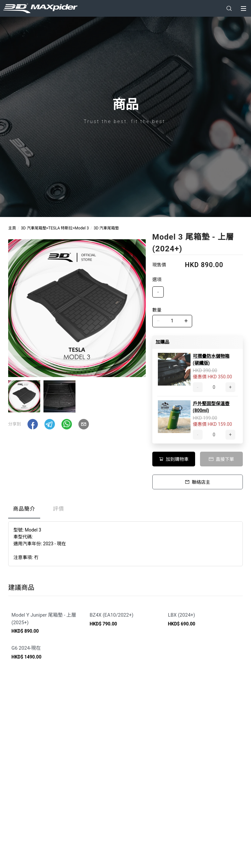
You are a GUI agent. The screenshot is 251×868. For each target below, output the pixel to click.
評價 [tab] (59, 509)
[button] (33, 424)
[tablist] (125, 510)
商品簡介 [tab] (24, 509)
